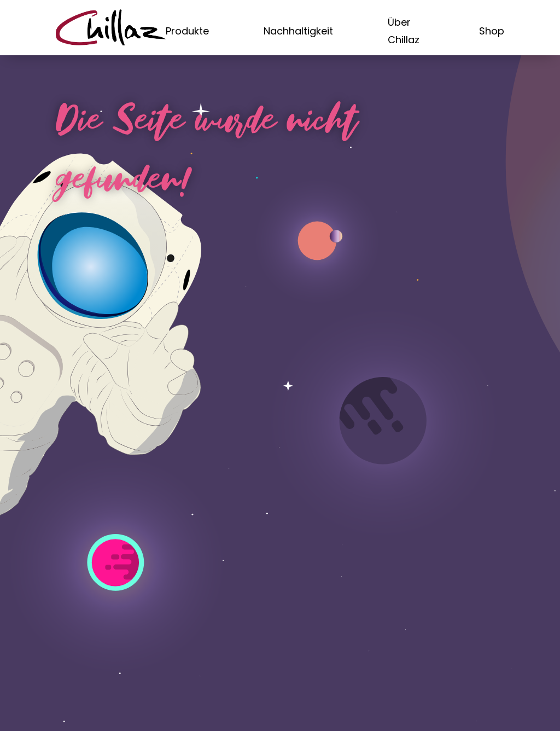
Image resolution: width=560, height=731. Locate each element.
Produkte (187, 31)
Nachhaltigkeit (298, 31)
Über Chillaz (404, 31)
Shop (492, 31)
